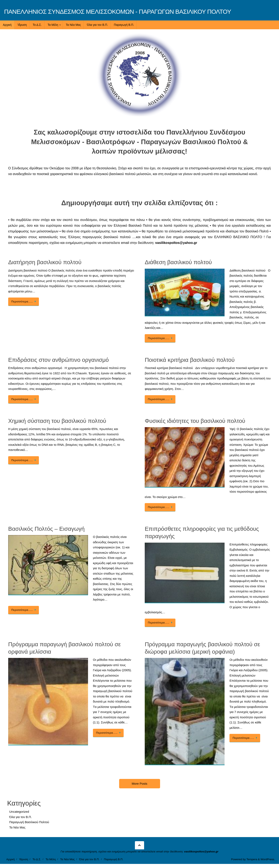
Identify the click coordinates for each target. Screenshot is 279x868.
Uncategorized (19, 812)
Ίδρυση (24, 859)
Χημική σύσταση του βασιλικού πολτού (57, 421)
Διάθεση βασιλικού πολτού (178, 262)
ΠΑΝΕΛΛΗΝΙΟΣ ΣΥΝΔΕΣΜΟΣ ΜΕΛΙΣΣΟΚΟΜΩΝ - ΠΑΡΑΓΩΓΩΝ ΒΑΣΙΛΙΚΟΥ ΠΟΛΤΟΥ (118, 12)
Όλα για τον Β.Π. (20, 817)
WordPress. (268, 859)
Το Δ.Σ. (37, 859)
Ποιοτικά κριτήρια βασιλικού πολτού (190, 360)
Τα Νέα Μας (17, 827)
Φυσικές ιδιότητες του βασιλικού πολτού (195, 421)
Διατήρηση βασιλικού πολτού (45, 262)
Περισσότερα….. (24, 302)
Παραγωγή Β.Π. (114, 859)
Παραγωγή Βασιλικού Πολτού (29, 822)
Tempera (252, 859)
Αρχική (11, 859)
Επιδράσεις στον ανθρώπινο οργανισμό (58, 360)
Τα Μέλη (51, 859)
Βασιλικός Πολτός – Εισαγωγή (46, 529)
